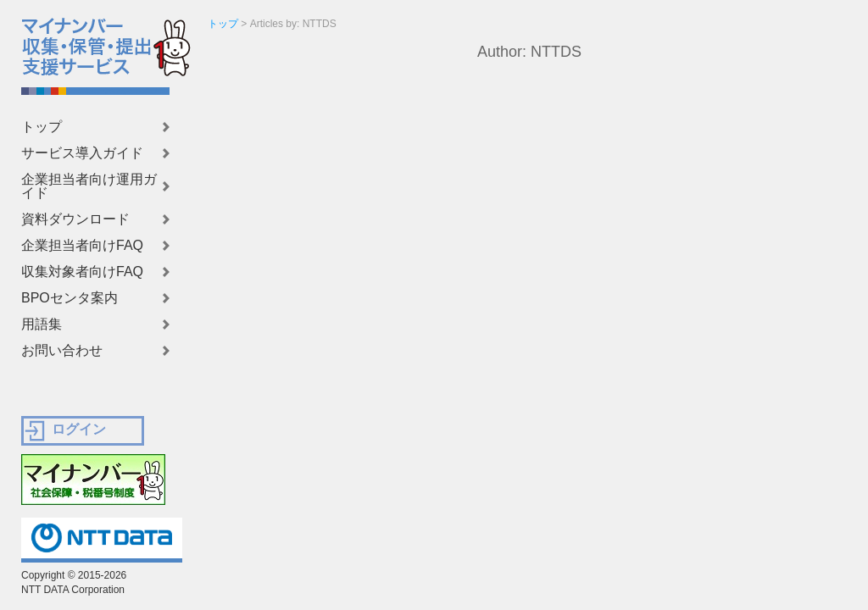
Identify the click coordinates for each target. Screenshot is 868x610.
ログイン (79, 429)
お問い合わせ (62, 351)
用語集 (42, 324)
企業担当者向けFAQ (82, 246)
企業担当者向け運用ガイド (89, 186)
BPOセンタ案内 (70, 298)
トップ (42, 127)
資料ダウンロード (75, 219)
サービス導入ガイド (82, 153)
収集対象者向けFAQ (82, 272)
